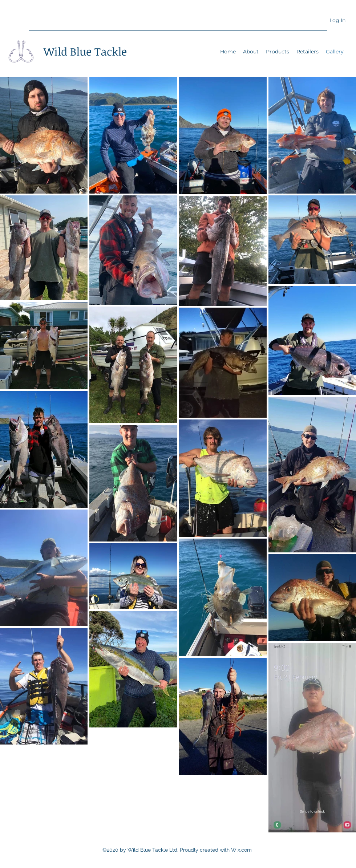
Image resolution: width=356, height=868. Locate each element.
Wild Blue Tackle (85, 51)
